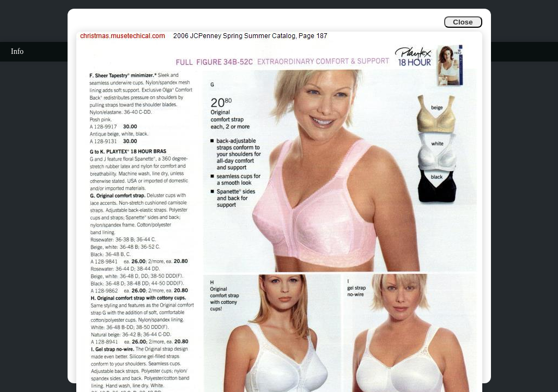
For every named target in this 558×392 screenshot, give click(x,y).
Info (17, 51)
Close (463, 22)
